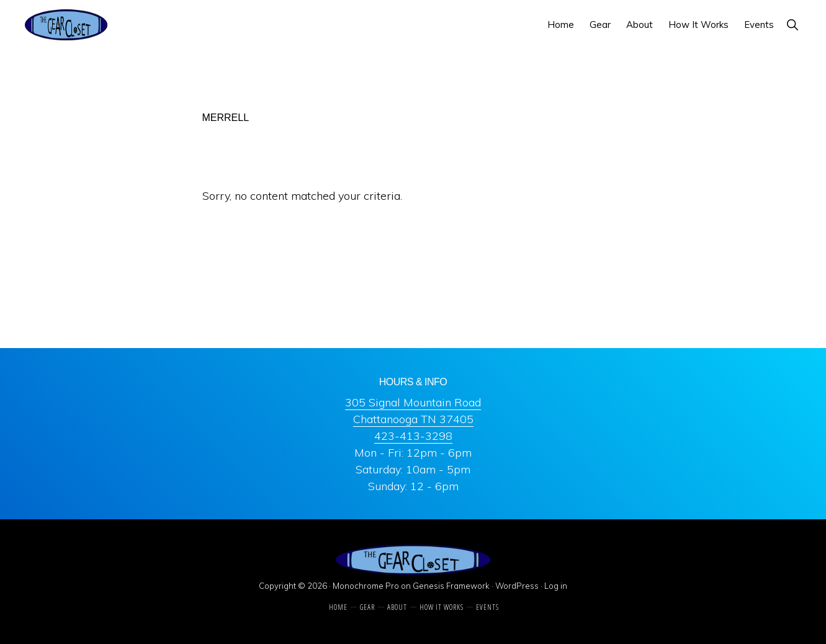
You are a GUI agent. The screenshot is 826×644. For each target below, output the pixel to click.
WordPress (517, 586)
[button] (792, 25)
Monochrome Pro (366, 586)
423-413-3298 (413, 436)
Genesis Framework (451, 586)
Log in (556, 586)
